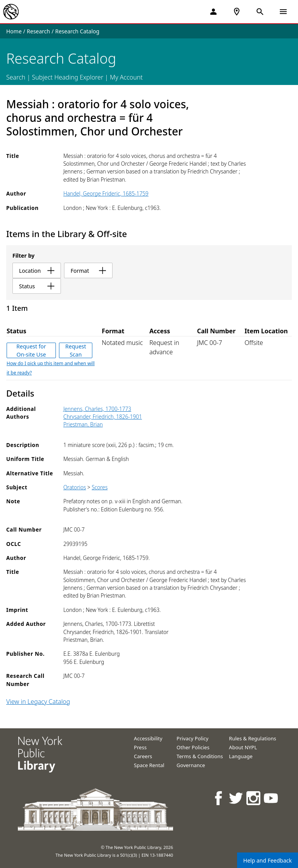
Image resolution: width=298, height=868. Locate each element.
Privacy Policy (192, 738)
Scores (100, 487)
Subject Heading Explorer (68, 77)
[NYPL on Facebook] (219, 798)
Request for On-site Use (31, 350)
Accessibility (148, 738)
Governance (191, 765)
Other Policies (193, 747)
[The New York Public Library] (11, 12)
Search (16, 77)
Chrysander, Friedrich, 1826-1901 (103, 417)
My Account (126, 77)
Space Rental (149, 765)
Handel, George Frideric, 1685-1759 (106, 193)
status (37, 286)
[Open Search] (260, 12)
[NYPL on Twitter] (236, 798)
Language (241, 756)
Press (140, 747)
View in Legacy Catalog (38, 702)
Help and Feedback (268, 860)
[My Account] (213, 12)
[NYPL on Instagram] (254, 798)
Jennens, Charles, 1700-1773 (97, 409)
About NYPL (243, 747)
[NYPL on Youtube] (271, 798)
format (88, 271)
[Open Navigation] (283, 12)
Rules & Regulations (253, 738)
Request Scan (76, 350)
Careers (143, 756)
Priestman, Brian (83, 424)
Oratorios (74, 487)
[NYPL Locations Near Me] (237, 12)
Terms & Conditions (200, 756)
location (37, 271)
